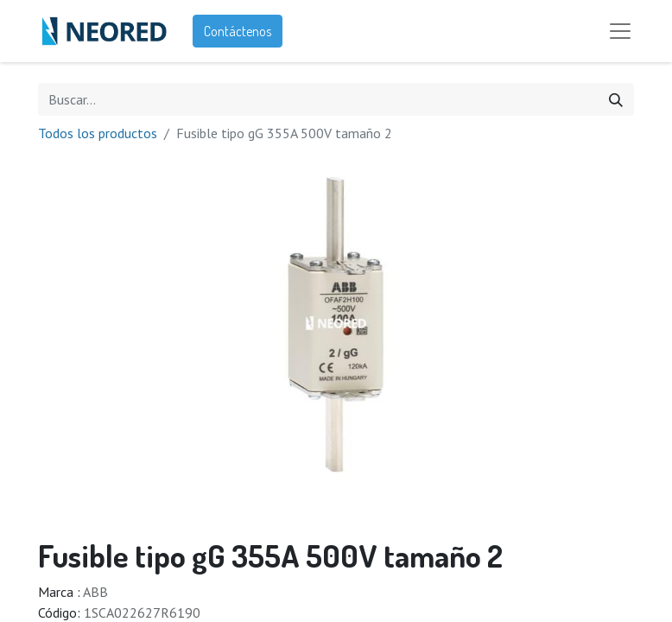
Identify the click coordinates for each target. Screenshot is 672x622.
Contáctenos (238, 31)
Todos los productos (98, 133)
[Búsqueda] (616, 99)
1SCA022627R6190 (142, 612)
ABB (95, 592)
